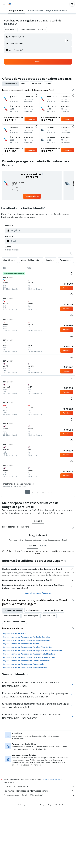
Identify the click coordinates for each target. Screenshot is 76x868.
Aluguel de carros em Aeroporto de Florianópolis (23, 664)
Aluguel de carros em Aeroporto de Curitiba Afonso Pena (27, 661)
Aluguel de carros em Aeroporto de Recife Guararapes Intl (27, 640)
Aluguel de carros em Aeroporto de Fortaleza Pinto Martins (27, 647)
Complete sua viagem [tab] (13, 610)
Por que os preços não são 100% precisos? (39, 795)
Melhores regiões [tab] (33, 610)
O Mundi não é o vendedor (39, 786)
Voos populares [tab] (49, 616)
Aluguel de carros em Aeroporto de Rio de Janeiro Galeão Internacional (32, 650)
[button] (4, 4)
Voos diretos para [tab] (30, 616)
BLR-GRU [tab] (38, 521)
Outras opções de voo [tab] (54, 610)
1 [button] (28, 492)
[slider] (72, 253)
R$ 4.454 (9, 24)
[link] (32, 196)
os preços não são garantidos (53, 779)
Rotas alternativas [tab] (11, 616)
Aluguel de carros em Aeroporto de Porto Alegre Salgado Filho (29, 657)
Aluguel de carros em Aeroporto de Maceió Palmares (25, 667)
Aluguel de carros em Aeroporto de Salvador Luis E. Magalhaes (29, 654)
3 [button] (38, 492)
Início (15, 805)
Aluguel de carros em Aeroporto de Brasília (21, 644)
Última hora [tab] (36, 84)
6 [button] (48, 492)
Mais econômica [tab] (11, 84)
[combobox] (11, 30)
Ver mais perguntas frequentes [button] (38, 593)
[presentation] (16, 24)
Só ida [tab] (48, 84)
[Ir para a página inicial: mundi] (17, 4)
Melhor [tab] (24, 84)
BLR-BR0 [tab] (32, 546)
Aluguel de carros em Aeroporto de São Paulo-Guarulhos (26, 637)
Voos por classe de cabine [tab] (15, 621)
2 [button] (33, 492)
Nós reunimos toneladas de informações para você (39, 791)
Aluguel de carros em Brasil (14, 633)
